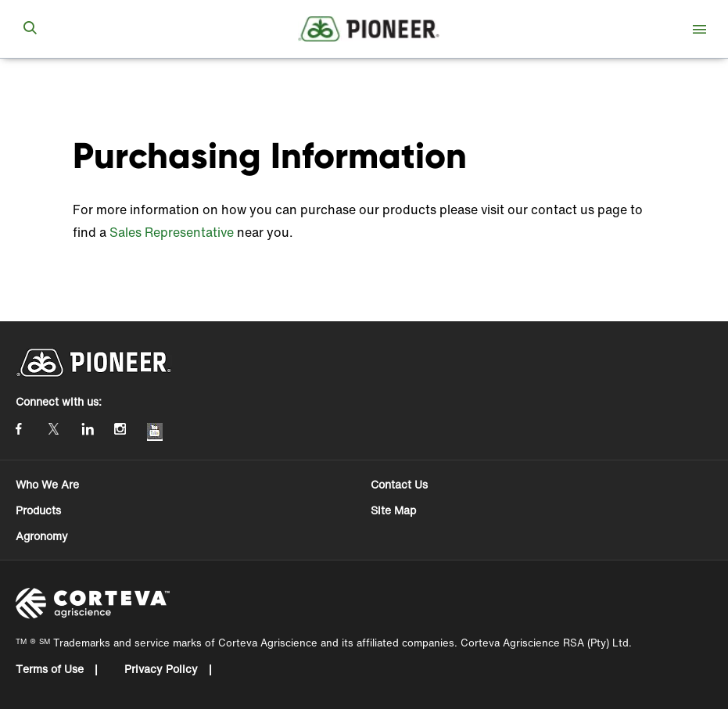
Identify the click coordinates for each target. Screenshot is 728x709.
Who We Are (47, 484)
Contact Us (399, 484)
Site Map (393, 510)
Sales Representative (172, 232)
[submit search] (30, 29)
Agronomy (42, 536)
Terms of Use (51, 669)
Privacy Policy (163, 669)
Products (38, 510)
